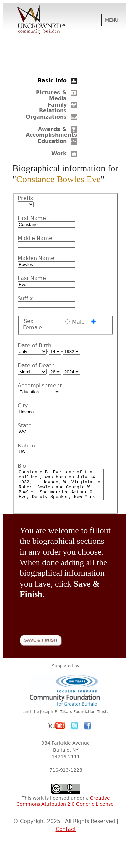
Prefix (25, 198)
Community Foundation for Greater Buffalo (66, 696)
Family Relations (53, 108)
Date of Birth (35, 346)
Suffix (25, 299)
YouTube (57, 732)
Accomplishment (38, 386)
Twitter (75, 732)
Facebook (88, 732)
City (23, 406)
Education (52, 141)
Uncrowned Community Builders (41, 20)
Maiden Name (36, 258)
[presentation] (70, 618)
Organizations (46, 117)
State (25, 426)
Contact (66, 835)
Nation (26, 446)
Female (33, 328)
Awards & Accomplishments (51, 132)
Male (78, 322)
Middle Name (35, 238)
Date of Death (36, 366)
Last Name (32, 278)
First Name (32, 218)
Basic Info (52, 80)
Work (59, 153)
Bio (22, 466)
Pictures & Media (51, 96)
